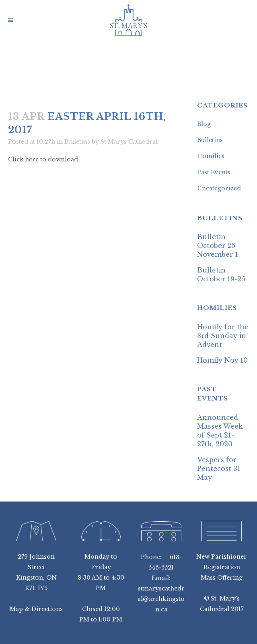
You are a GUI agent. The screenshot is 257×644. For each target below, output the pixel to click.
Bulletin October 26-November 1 (218, 246)
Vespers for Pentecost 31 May (219, 469)
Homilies (211, 156)
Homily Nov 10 (222, 360)
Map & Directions (36, 609)
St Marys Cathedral (129, 142)
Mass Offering (222, 578)
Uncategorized (219, 188)
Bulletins (77, 142)
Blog (204, 124)
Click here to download (43, 159)
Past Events (214, 172)
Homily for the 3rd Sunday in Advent (223, 336)
